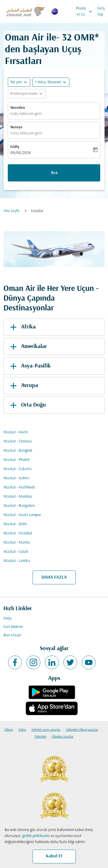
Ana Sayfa (12, 211)
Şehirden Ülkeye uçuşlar (82, 730)
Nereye (16, 127)
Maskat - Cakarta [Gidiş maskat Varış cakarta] (18, 469)
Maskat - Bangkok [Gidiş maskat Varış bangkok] (18, 451)
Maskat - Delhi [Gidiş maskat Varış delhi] (15, 524)
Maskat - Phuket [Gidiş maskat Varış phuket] (17, 460)
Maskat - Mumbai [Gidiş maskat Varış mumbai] (18, 497)
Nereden (18, 108)
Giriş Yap (101, 11)
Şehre (22, 730)
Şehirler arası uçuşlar (46, 730)
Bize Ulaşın (12, 635)
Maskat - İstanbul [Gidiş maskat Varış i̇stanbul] (18, 533)
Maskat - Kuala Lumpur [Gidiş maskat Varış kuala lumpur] (22, 515)
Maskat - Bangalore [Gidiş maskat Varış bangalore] (19, 506)
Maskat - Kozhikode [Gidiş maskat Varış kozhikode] (19, 487)
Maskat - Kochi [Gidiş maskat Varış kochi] (16, 432)
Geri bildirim (13, 627)
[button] (51, 82)
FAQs (8, 619)
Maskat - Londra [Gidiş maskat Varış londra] (17, 561)
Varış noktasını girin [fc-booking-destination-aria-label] (26, 133)
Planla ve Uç (86, 11)
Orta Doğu (27, 405)
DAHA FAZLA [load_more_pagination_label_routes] (54, 577)
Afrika (22, 327)
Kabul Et (54, 856)
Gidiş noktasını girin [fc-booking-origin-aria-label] (26, 114)
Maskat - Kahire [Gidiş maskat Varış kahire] (16, 478)
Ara (54, 173)
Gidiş (15, 147)
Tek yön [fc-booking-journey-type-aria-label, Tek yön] (16, 82)
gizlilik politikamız (36, 836)
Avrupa (23, 386)
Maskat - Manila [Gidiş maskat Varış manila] (17, 543)
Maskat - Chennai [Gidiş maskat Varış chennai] (18, 441)
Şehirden (40, 737)
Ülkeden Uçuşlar (62, 737)
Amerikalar (28, 347)
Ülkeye (9, 730)
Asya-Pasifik (29, 366)
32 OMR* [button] (80, 38)
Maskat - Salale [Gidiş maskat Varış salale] (16, 552)
